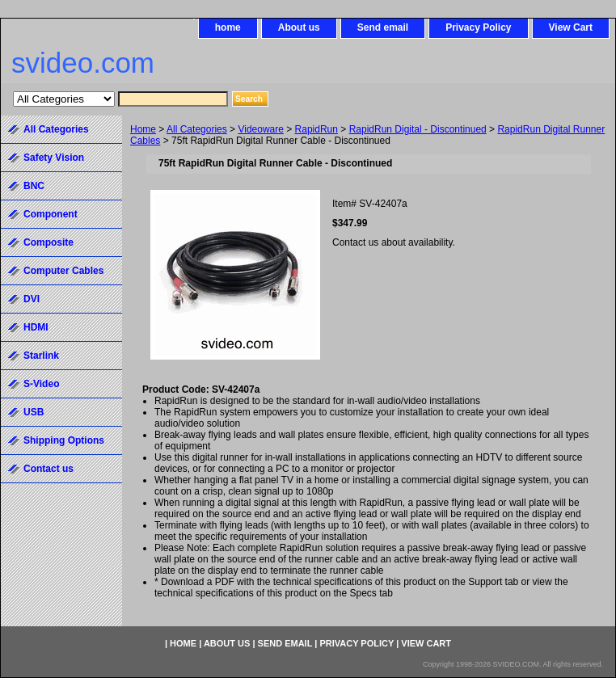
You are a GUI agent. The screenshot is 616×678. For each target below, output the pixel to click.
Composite (49, 242)
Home (143, 129)
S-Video (41, 384)
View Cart (571, 27)
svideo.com (83, 63)
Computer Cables (63, 271)
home (228, 27)
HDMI (36, 327)
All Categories (197, 129)
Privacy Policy (478, 27)
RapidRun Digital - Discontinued (418, 129)
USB (34, 412)
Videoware (260, 129)
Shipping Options (64, 440)
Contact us (49, 469)
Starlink (41, 356)
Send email (383, 27)
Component (51, 214)
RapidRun (316, 129)
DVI (32, 299)
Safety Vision (54, 158)
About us (299, 27)
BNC (34, 186)
